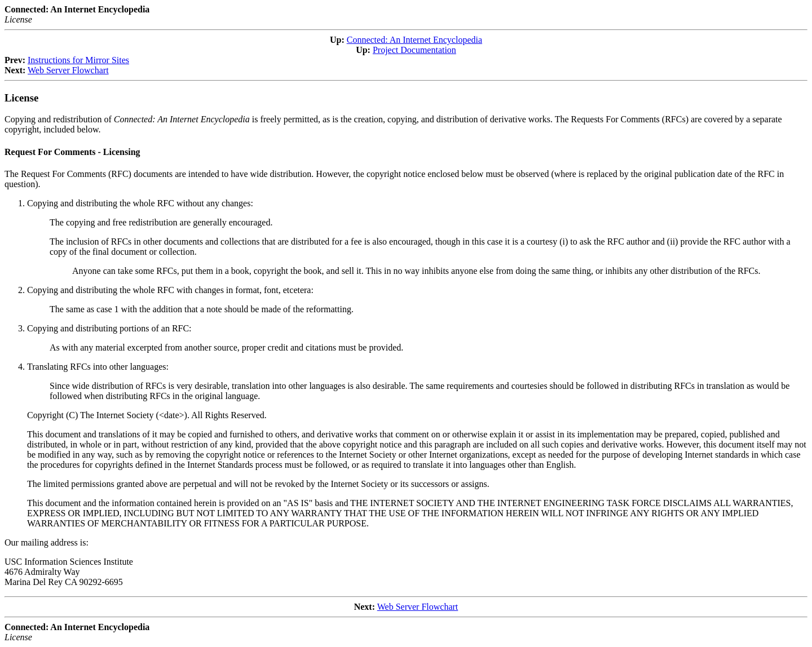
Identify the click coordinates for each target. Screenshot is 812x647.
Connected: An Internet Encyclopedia (414, 40)
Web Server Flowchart (68, 70)
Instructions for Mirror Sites (78, 60)
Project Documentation (414, 50)
